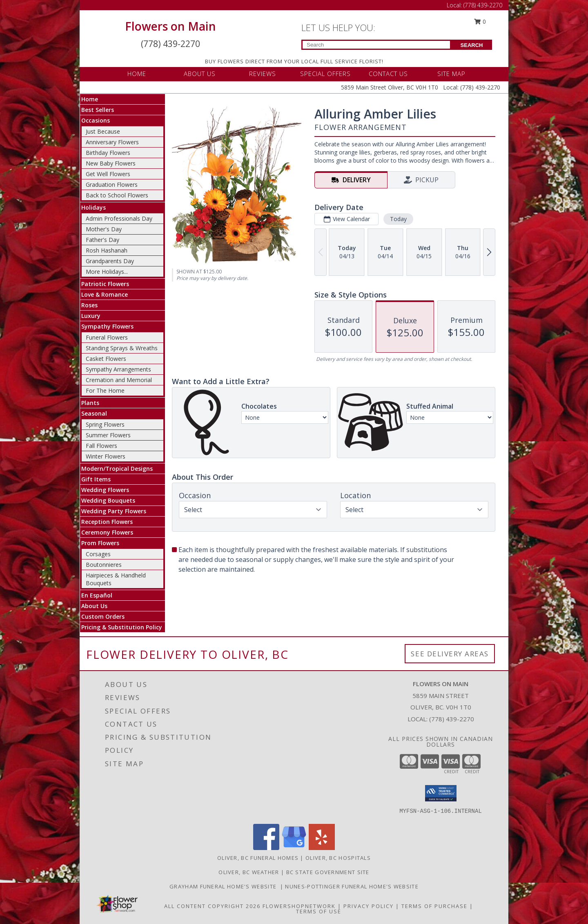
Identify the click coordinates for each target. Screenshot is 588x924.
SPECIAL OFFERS (325, 74)
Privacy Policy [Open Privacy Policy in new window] (369, 906)
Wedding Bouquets (108, 500)
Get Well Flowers (108, 174)
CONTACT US (388, 74)
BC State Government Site (328, 872)
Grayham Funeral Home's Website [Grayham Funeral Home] (225, 886)
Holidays (94, 207)
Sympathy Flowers (107, 326)
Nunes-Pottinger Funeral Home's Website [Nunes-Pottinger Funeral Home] (352, 886)
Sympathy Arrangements (118, 369)
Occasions (96, 120)
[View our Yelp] (322, 848)
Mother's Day (104, 229)
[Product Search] (376, 45)
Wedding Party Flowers (114, 511)
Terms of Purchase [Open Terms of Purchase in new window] (434, 906)
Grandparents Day (110, 261)
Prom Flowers (100, 543)
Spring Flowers (105, 424)
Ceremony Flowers (107, 532)
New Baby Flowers (111, 163)
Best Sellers (98, 110)
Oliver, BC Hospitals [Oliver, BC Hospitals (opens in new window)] (338, 858)
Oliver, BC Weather (249, 872)
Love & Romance (105, 294)
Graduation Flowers (112, 185)
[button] (441, 793)
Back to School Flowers (117, 195)
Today (398, 219)
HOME (137, 74)
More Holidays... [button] (107, 272)
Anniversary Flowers (112, 142)
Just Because (103, 131)
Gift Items (96, 479)
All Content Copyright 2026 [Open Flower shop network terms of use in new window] (212, 906)
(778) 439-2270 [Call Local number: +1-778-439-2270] (483, 5)
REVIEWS (263, 74)
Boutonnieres (104, 565)
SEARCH (472, 45)
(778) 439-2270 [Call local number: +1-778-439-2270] (452, 719)
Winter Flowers (106, 456)
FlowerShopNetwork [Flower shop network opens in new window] (299, 906)
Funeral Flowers (107, 337)
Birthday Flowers (108, 153)
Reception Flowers (107, 522)
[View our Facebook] (266, 848)
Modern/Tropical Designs (117, 469)
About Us (94, 606)
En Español (97, 595)
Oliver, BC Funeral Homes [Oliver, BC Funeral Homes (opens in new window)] (258, 858)
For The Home (105, 390)
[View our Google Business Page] (294, 848)
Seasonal (94, 413)
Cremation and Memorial (119, 380)
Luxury (91, 316)
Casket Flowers (106, 359)
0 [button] (480, 21)
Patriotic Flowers (105, 284)
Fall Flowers (101, 446)
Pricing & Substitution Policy (122, 627)
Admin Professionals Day (119, 218)
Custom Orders (103, 616)
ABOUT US (200, 74)
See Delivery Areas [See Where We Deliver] (450, 654)
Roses (89, 305)
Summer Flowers (108, 435)
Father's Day (102, 240)
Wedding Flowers (105, 490)
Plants (90, 403)
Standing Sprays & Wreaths (122, 348)
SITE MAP (451, 74)
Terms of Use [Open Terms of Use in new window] (319, 911)
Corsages (98, 554)
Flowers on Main (170, 26)
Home (90, 99)
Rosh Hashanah (107, 250)
